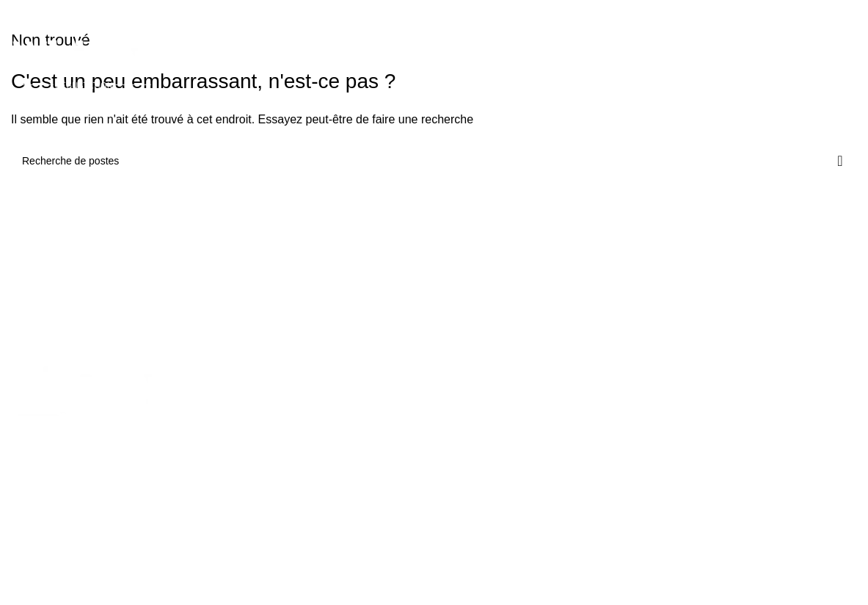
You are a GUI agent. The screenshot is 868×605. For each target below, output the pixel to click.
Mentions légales (744, 439)
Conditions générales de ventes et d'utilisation (777, 496)
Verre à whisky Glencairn (415, 451)
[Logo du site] (84, 65)
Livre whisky (247, 501)
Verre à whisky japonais (412, 401)
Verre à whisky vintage (409, 426)
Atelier (547, 426)
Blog (542, 476)
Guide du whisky (570, 451)
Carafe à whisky (255, 451)
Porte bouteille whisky (268, 526)
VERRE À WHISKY (414, 370)
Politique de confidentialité (765, 464)
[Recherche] (434, 161)
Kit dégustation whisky (270, 401)
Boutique (552, 401)
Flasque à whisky (258, 476)
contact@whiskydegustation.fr (107, 540)
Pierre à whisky (254, 426)
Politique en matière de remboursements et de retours (774, 407)
